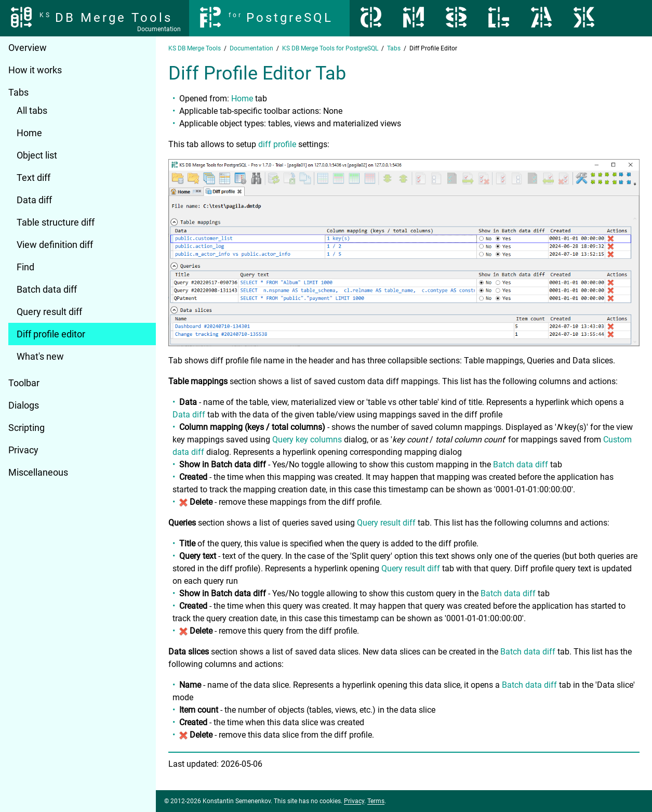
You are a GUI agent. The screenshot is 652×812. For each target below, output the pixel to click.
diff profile (277, 144)
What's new (40, 356)
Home (29, 133)
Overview (28, 48)
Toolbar (24, 383)
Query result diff (49, 312)
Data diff (34, 200)
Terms (376, 801)
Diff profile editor (51, 334)
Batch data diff (47, 289)
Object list (37, 155)
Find (25, 267)
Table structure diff (56, 222)
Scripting (26, 428)
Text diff (34, 178)
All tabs (32, 110)
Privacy (23, 450)
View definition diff (55, 245)
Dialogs (24, 405)
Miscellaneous (38, 472)
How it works (35, 70)
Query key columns (307, 440)
